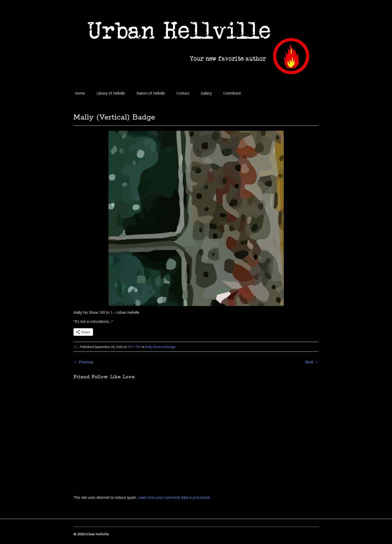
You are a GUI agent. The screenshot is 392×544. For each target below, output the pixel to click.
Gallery (206, 93)
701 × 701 (134, 347)
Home (80, 93)
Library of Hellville (111, 93)
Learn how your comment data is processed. (174, 497)
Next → (312, 362)
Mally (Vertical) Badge (160, 347)
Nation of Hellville (151, 93)
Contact (183, 93)
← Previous (83, 362)
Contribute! (232, 93)
